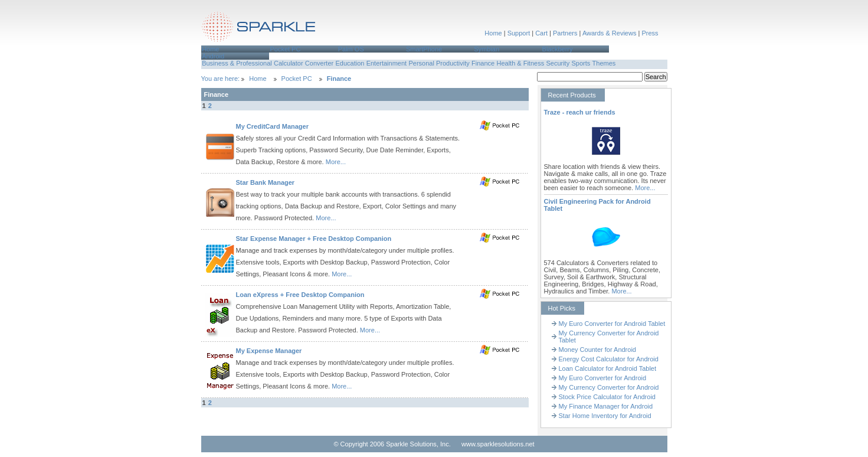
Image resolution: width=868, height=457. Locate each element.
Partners (565, 33)
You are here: (222, 79)
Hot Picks (562, 308)
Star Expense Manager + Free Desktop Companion (314, 239)
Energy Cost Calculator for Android (609, 359)
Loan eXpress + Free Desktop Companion (300, 295)
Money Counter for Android (597, 350)
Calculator (289, 63)
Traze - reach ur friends (580, 112)
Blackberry (558, 49)
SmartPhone (424, 49)
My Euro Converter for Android (603, 378)
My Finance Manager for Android (606, 406)
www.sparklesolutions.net (498, 444)
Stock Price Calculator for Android (607, 397)
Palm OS (351, 49)
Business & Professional (237, 63)
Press (650, 33)
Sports (581, 63)
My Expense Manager (269, 351)
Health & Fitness (520, 63)
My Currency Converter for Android (609, 387)
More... (336, 162)
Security (558, 63)
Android (213, 56)
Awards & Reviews (610, 33)
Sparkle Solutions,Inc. (259, 29)
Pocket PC (285, 49)
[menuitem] (235, 49)
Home (493, 33)
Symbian (487, 49)
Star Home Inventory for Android (605, 416)
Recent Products (572, 95)
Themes (604, 63)
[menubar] (434, 53)
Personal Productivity (439, 63)
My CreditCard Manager (272, 126)
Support (519, 33)
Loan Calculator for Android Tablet (608, 368)
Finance (483, 63)
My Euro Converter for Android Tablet (612, 324)
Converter (319, 63)
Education (350, 63)
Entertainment (386, 63)
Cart (541, 33)
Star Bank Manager (266, 182)
